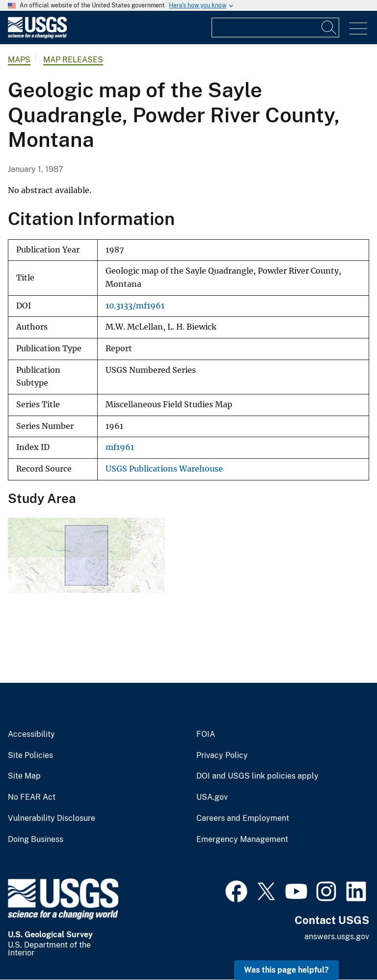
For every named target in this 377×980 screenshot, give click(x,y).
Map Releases (73, 60)
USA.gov (212, 797)
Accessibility (31, 734)
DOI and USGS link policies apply (257, 776)
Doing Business (36, 840)
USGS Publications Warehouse (164, 469)
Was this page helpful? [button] (286, 970)
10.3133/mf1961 (135, 306)
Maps (19, 60)
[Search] (329, 28)
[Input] (275, 28)
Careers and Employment (243, 818)
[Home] (37, 36)
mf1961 (120, 447)
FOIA (206, 734)
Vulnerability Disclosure (52, 818)
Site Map (24, 776)
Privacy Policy (222, 756)
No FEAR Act (32, 797)
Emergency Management (242, 840)
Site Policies (30, 756)
